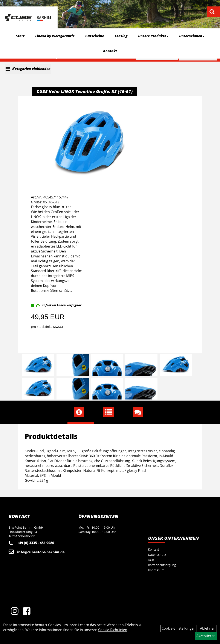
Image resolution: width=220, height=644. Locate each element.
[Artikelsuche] (212, 12)
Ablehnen (208, 628)
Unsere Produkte (153, 36)
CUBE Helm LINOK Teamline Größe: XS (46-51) (85, 91)
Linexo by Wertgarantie (55, 36)
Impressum (156, 570)
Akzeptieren (206, 636)
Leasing (121, 36)
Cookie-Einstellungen (179, 628)
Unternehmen (192, 36)
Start (20, 36)
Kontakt (110, 51)
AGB (151, 560)
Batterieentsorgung (162, 565)
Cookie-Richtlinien (113, 630)
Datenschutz (157, 555)
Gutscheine (95, 36)
